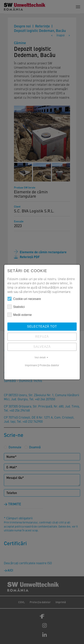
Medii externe (20, 315)
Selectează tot (42, 326)
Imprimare (31, 365)
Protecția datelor (49, 365)
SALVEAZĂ (42, 347)
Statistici (16, 307)
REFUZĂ (42, 337)
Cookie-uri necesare (24, 299)
